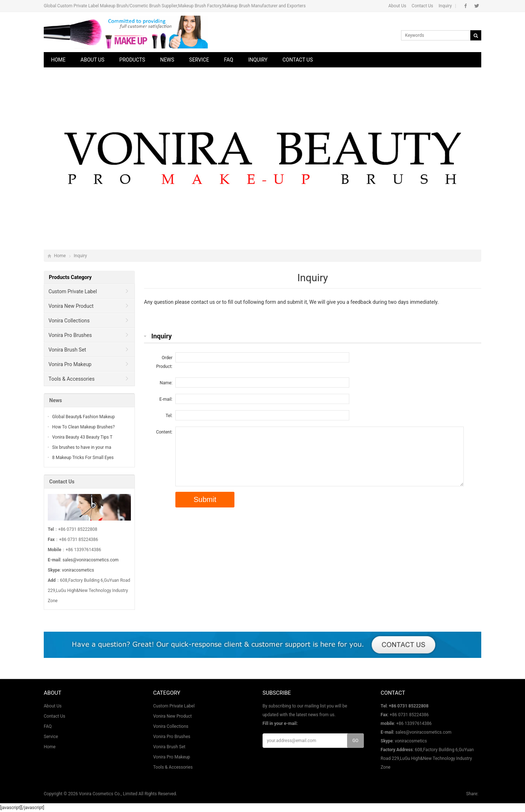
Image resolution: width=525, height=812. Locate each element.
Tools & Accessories (71, 379)
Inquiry (445, 6)
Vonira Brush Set (67, 350)
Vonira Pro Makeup (70, 364)
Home (58, 60)
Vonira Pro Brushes (70, 335)
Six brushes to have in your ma (82, 447)
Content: (164, 432)
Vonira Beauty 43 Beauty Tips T (82, 437)
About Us (397, 6)
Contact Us (422, 6)
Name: (166, 383)
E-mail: (166, 399)
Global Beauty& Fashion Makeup (83, 417)
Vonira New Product (71, 306)
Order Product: (164, 362)
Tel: (169, 416)
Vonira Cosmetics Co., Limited (108, 794)
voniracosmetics (78, 570)
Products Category (70, 277)
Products (132, 60)
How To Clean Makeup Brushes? (83, 427)
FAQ (228, 60)
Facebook (466, 6)
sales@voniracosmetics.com (91, 560)
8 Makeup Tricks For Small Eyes (83, 458)
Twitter (477, 6)
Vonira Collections (69, 321)
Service (199, 60)
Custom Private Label (73, 291)
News (167, 60)
